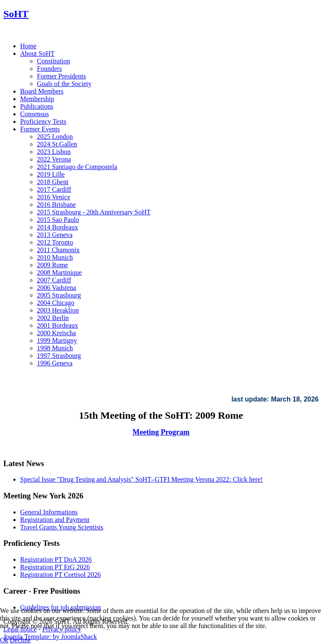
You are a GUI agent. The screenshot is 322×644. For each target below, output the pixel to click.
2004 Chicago (56, 303)
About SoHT (37, 53)
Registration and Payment (55, 520)
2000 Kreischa (56, 333)
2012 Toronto (55, 242)
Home (28, 46)
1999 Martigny (57, 340)
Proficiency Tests (43, 121)
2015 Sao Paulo (58, 220)
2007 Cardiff (54, 280)
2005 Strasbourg (59, 295)
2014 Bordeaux (57, 227)
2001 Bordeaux (57, 325)
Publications (37, 106)
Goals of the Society (64, 84)
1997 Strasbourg (59, 356)
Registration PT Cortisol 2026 (60, 575)
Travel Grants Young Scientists (62, 527)
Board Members (42, 91)
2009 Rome (52, 265)
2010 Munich (55, 257)
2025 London (55, 137)
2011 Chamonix (58, 250)
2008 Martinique (59, 272)
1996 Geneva (55, 363)
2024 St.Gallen (57, 144)
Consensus (34, 114)
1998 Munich (55, 348)
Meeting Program (161, 432)
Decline (21, 640)
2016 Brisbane (56, 205)
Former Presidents (61, 76)
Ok (4, 640)
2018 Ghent (53, 182)
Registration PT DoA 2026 (56, 559)
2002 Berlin (53, 318)
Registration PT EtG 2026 (55, 567)
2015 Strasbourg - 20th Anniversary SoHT (94, 212)
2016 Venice (53, 197)
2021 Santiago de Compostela (77, 167)
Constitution (53, 61)
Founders (49, 69)
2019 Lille (51, 174)
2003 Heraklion (58, 310)
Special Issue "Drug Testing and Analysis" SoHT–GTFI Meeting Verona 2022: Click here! (142, 479)
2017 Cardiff (54, 189)
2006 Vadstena (56, 288)
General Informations (49, 512)
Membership (37, 99)
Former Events (40, 129)
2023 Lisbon (54, 152)
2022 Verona (54, 159)
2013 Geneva (55, 235)
